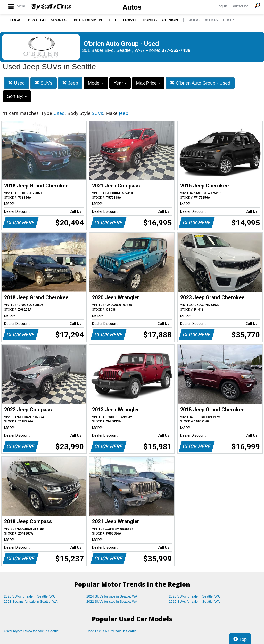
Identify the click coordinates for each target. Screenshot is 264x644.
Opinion (170, 20)
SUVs (43, 83)
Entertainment (88, 20)
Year (120, 83)
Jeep (70, 83)
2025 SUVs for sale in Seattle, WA (29, 596)
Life (113, 20)
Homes (150, 20)
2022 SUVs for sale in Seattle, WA (112, 602)
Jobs (194, 20)
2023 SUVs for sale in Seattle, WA (194, 596)
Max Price (148, 83)
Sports (59, 20)
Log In (222, 6)
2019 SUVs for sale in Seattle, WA (194, 602)
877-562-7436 (176, 50)
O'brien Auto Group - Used (200, 83)
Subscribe (240, 6)
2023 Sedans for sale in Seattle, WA (31, 602)
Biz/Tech (37, 20)
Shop (228, 20)
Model (96, 83)
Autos (132, 7)
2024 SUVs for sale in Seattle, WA (112, 596)
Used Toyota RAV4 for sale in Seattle (31, 631)
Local (16, 20)
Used (16, 83)
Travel (130, 20)
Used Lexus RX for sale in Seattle (111, 631)
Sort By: (17, 96)
